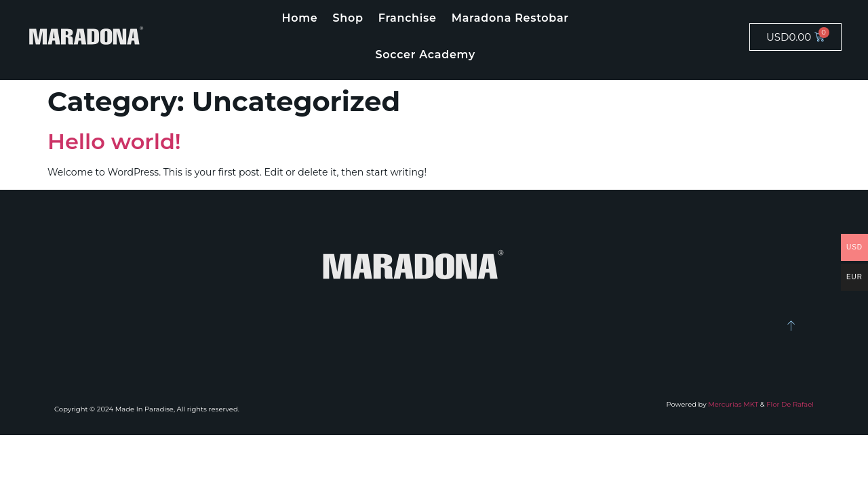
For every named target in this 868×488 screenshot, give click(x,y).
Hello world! (114, 141)
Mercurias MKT (733, 404)
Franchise (408, 18)
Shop (348, 18)
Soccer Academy (425, 55)
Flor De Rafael (790, 404)
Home (300, 18)
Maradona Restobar (510, 18)
